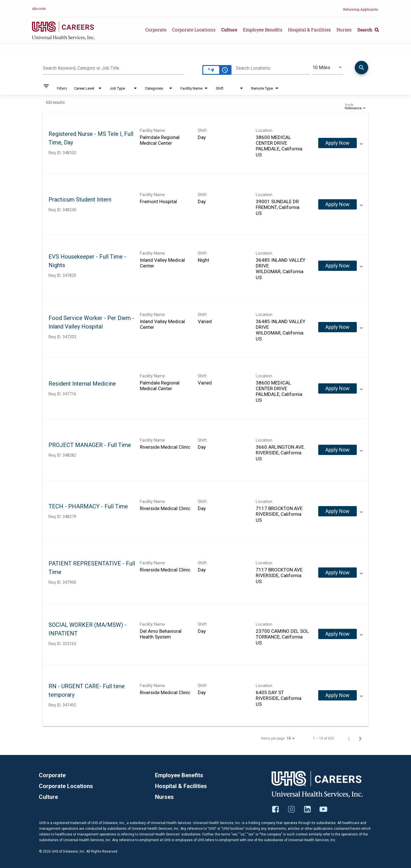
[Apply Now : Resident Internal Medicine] (338, 388)
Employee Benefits (263, 30)
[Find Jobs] (361, 69)
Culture (229, 30)
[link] (205, 143)
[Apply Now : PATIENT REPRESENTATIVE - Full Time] (338, 573)
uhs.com (39, 8)
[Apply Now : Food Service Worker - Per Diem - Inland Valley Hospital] (338, 327)
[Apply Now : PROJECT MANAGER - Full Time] (338, 450)
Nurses (344, 30)
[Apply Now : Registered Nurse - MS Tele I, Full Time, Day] (338, 143)
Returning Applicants (360, 9)
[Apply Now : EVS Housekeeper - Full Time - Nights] (338, 266)
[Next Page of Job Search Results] (360, 738)
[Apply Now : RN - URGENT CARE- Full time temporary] (338, 695)
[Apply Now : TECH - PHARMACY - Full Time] (338, 511)
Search (368, 30)
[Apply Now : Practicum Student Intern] (338, 204)
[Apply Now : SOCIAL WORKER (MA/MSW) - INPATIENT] (338, 634)
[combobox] (114, 67)
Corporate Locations (194, 30)
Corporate (156, 30)
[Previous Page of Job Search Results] (349, 738)
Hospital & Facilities (309, 30)
